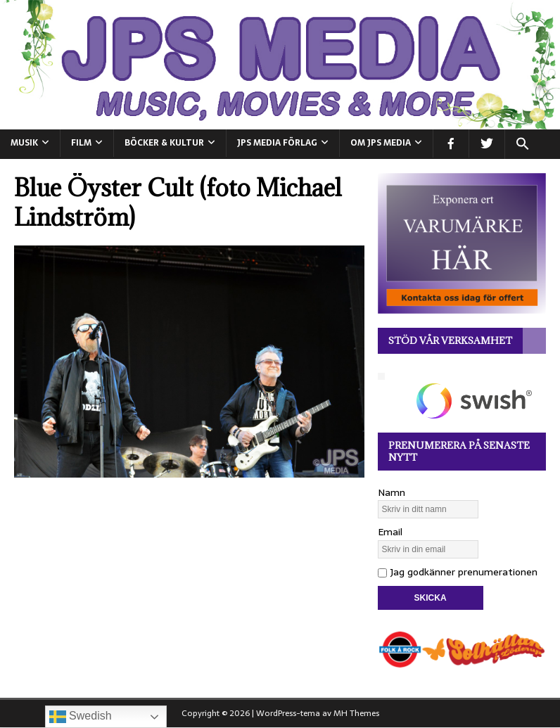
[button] (522, 144)
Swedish (81, 717)
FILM (81, 143)
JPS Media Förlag (277, 143)
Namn (392, 492)
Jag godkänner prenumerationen (458, 572)
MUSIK (24, 143)
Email (390, 532)
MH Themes (356, 713)
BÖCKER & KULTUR (164, 143)
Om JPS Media (381, 143)
